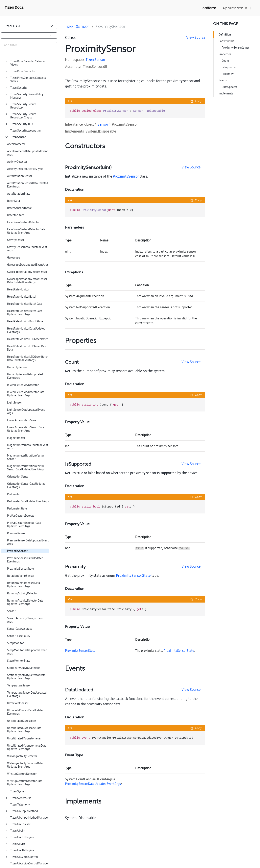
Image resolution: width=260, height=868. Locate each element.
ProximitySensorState (20, 569)
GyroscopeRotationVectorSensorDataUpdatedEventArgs (27, 281)
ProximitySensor (17, 551)
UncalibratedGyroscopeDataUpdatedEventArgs (24, 730)
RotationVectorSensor (21, 576)
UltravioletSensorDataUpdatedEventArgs (26, 712)
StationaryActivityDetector (24, 668)
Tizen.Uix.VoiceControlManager (29, 864)
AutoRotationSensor (20, 176)
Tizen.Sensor (18, 137)
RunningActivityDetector (22, 594)
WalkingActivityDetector (22, 756)
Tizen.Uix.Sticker (20, 824)
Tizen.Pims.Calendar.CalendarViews (28, 63)
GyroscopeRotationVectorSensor (27, 272)
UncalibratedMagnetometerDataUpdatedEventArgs (27, 747)
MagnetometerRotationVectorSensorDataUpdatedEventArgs (26, 468)
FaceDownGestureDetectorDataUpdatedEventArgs (26, 231)
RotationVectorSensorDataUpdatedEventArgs (24, 585)
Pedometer (14, 494)
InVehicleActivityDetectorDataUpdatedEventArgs (26, 394)
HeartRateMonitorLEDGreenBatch (28, 339)
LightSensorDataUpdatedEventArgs (26, 411)
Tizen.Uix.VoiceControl (24, 857)
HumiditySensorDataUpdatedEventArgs (25, 376)
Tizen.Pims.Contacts (22, 71)
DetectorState (16, 215)
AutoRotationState (19, 194)
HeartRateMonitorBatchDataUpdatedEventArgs (25, 313)
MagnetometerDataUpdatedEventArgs (28, 447)
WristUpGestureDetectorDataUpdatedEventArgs (25, 783)
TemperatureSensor (19, 686)
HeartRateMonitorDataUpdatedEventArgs (26, 330)
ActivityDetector (17, 162)
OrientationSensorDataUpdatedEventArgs (26, 485)
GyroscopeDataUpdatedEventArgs (28, 265)
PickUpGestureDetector (21, 516)
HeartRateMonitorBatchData (25, 304)
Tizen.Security (19, 88)
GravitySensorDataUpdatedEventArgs (27, 249)
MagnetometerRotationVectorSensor (26, 457)
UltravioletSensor (18, 703)
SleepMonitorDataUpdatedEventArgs (27, 652)
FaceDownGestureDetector (23, 222)
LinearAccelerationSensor (23, 420)
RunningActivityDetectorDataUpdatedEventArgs (25, 602)
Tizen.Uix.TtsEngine (22, 850)
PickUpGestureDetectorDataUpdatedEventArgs (24, 525)
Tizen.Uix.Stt (18, 831)
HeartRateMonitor (18, 290)
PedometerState (17, 509)
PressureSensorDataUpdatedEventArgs (28, 542)
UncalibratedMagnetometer (24, 739)
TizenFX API (12, 26)
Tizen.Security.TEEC (22, 124)
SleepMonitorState (19, 661)
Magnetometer (16, 438)
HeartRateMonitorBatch (22, 297)
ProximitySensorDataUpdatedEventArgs (25, 560)
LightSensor (14, 403)
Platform (209, 8)
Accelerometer (16, 144)
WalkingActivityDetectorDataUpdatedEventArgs (25, 765)
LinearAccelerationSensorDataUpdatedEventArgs (26, 429)
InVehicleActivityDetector (23, 385)
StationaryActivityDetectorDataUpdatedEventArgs (26, 677)
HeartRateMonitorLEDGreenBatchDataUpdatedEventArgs (28, 359)
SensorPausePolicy (19, 636)
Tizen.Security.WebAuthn (25, 131)
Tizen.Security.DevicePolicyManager (27, 96)
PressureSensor (16, 533)
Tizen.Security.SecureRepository (23, 106)
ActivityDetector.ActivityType (25, 169)
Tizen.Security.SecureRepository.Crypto (23, 116)
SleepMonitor (15, 643)
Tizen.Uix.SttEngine (22, 837)
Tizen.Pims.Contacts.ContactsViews (28, 80)
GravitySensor (16, 240)
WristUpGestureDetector (22, 774)
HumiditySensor (17, 367)
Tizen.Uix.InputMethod (24, 811)
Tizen (90, 60)
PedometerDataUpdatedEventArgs (28, 501)
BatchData (13, 201)
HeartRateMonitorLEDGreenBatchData (28, 348)
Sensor (11, 611)
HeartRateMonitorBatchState (25, 322)
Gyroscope (14, 258)
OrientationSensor (18, 477)
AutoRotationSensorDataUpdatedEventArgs (28, 185)
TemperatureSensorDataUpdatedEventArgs (27, 694)
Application (235, 8)
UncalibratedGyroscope (21, 721)
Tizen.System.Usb (21, 798)
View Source (196, 37)
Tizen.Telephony (20, 805)
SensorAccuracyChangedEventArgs (26, 620)
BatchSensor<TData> (20, 208)
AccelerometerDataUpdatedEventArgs (27, 153)
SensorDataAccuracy (20, 629)
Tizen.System (18, 792)
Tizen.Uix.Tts (18, 844)
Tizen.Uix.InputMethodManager (29, 818)
